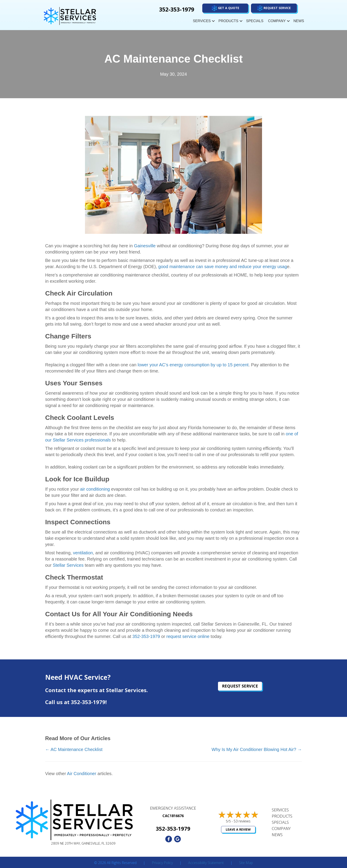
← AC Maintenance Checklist (74, 749)
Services (202, 21)
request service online (188, 636)
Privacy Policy (162, 863)
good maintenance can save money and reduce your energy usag (223, 267)
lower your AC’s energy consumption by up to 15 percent (193, 365)
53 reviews (242, 821)
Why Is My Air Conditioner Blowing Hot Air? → (257, 749)
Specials (255, 21)
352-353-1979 (146, 636)
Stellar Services (68, 565)
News (299, 21)
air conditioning (95, 489)
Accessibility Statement (206, 863)
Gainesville (145, 246)
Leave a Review (238, 829)
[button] (274, 8)
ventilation (83, 553)
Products (228, 21)
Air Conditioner (82, 774)
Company (277, 21)
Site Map (246, 863)
